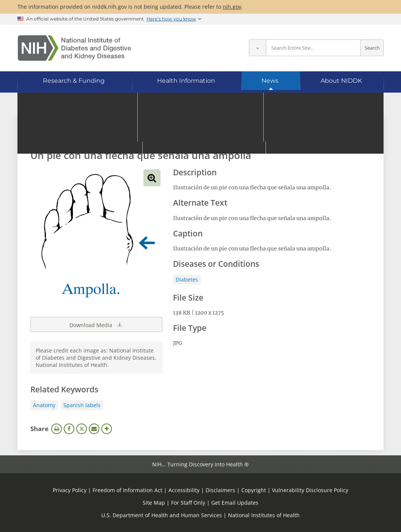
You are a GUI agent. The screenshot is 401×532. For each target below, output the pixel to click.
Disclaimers (220, 490)
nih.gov (232, 7)
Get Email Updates (235, 503)
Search (372, 48)
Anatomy (44, 405)
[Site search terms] (313, 48)
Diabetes (187, 279)
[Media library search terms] (189, 135)
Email (94, 429)
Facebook (69, 429)
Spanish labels (82, 405)
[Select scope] (257, 48)
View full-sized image (152, 178)
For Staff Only (188, 503)
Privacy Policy (70, 490)
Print (57, 429)
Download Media (96, 324)
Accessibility (184, 490)
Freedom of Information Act (127, 490)
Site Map (154, 503)
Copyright (254, 490)
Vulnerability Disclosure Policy (310, 490)
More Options (107, 429)
